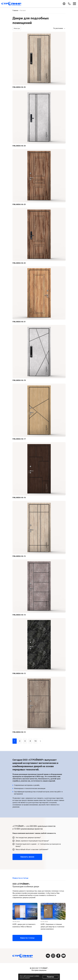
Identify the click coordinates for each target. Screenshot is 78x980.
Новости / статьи (27, 938)
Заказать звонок (27, 857)
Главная (15, 10)
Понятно (50, 977)
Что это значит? (25, 978)
